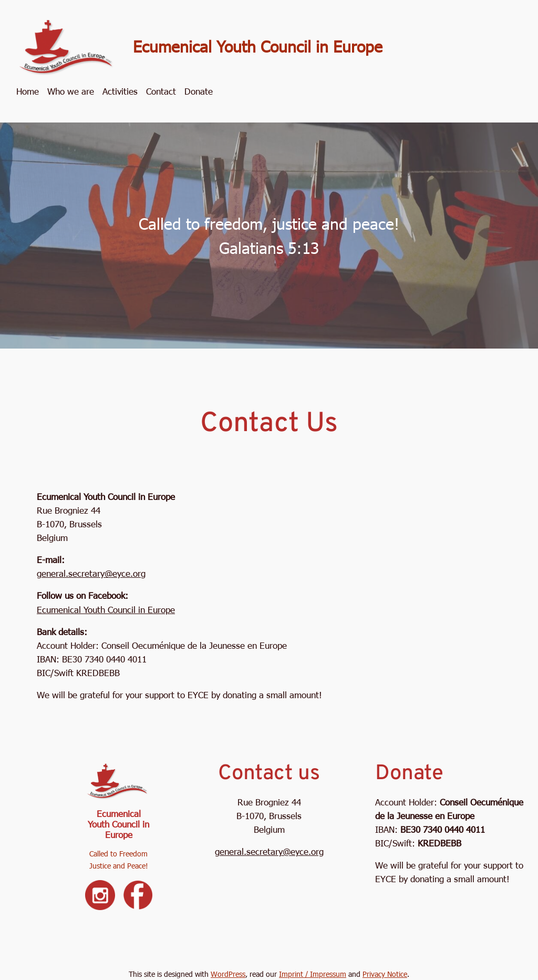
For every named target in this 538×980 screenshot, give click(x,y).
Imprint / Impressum (313, 974)
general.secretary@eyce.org (91, 573)
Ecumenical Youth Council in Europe (258, 46)
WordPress (228, 974)
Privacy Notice (385, 974)
